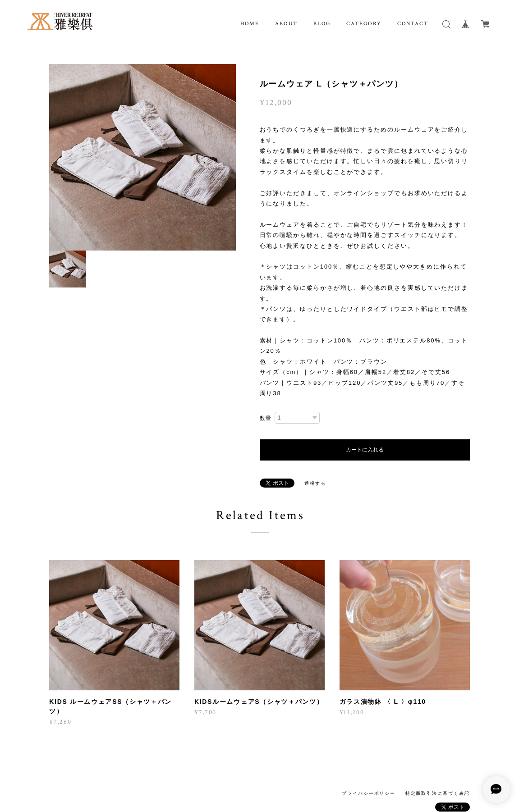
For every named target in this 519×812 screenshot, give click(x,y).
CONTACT (413, 24)
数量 (266, 418)
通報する (315, 483)
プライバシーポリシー (369, 793)
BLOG (322, 24)
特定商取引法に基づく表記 (438, 793)
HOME (250, 24)
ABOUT (286, 24)
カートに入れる (365, 450)
